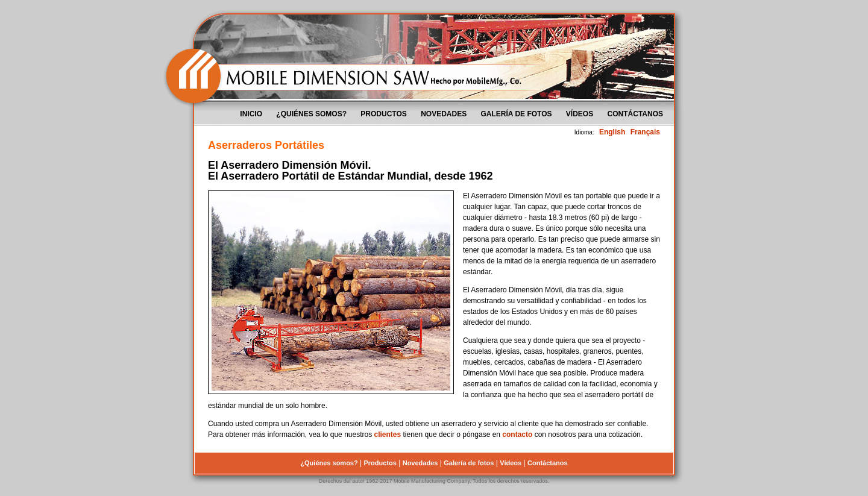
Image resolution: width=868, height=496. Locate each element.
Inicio (251, 114)
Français (645, 132)
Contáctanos (635, 114)
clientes (387, 435)
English (612, 132)
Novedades (444, 114)
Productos (383, 114)
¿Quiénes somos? (311, 114)
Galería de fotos (517, 114)
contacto (517, 435)
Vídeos (580, 114)
